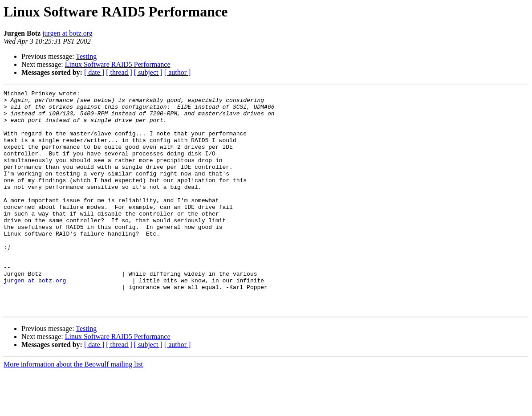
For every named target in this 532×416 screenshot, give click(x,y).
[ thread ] (119, 72)
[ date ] (94, 72)
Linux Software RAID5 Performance (118, 64)
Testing (86, 56)
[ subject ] (148, 72)
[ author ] (178, 72)
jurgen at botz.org (67, 33)
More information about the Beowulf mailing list (73, 408)
